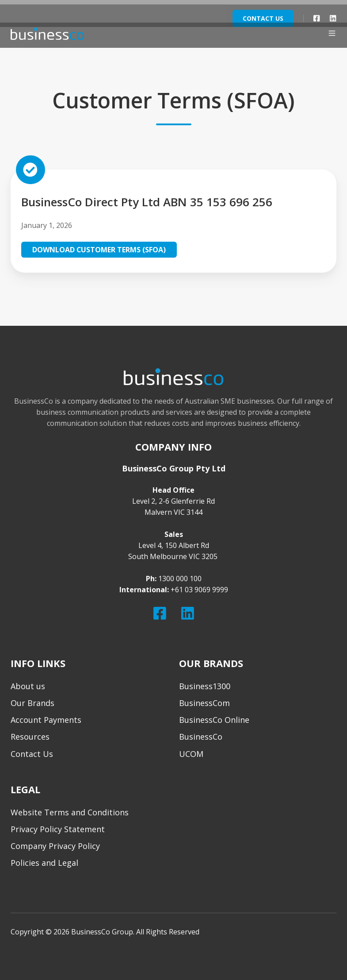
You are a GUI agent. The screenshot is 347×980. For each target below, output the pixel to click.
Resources (30, 737)
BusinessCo (201, 737)
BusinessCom (204, 703)
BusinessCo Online (214, 720)
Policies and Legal (44, 863)
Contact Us (32, 754)
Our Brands (32, 703)
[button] (332, 33)
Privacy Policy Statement (58, 829)
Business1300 (205, 686)
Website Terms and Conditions (70, 812)
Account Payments (46, 720)
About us (28, 686)
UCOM (191, 754)
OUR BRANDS (211, 663)
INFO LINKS (38, 663)
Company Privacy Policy (55, 846)
